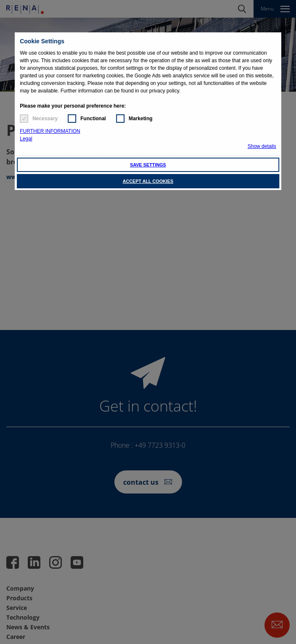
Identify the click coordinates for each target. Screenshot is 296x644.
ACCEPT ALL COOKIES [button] (148, 181)
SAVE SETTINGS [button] (148, 165)
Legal (26, 139)
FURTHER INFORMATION (50, 131)
